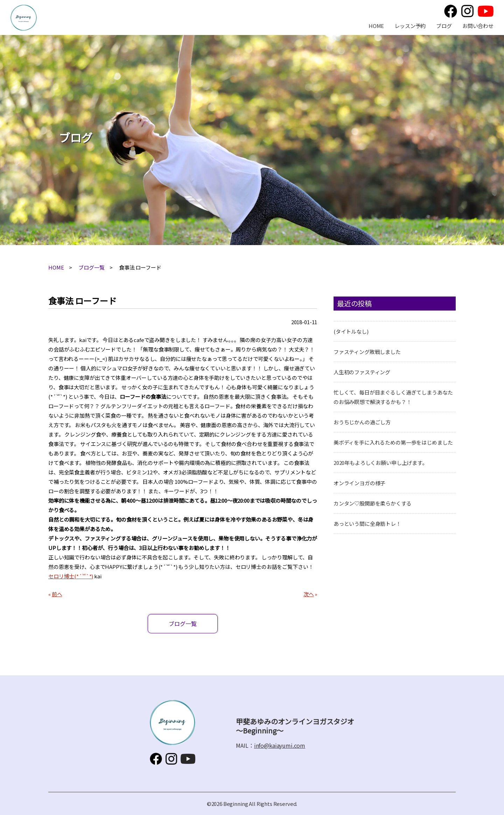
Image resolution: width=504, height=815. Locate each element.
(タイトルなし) (351, 331)
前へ (57, 594)
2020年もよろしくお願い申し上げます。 (380, 463)
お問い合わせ (478, 26)
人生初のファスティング (362, 372)
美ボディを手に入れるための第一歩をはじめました (393, 442)
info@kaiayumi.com (280, 745)
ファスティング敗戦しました (367, 352)
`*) (90, 576)
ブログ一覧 (91, 267)
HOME (376, 26)
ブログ (444, 26)
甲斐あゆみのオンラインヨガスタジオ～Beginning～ (24, 18)
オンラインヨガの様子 (360, 483)
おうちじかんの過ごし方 (362, 422)
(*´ (78, 576)
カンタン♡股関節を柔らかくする (373, 503)
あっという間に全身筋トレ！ (367, 524)
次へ (309, 594)
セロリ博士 (61, 576)
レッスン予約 (410, 26)
